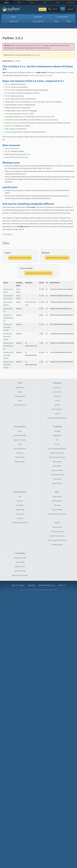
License (57, 414)
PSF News (57, 505)
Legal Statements (46, 590)
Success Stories (38, 21)
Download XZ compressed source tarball (39, 273)
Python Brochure (20, 405)
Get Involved (57, 479)
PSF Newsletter (57, 501)
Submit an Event (57, 545)
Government (20, 514)
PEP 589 (51, 102)
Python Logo (57, 462)
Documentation (63, 17)
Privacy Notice (54, 590)
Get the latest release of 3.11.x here (41, 76)
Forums (57, 444)
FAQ (20, 444)
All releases (57, 388)
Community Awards (57, 475)
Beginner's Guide (20, 440)
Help (20, 401)
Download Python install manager (57, 258)
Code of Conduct (57, 470)
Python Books (20, 457)
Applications (20, 388)
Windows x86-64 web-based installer (8, 365)
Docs (32, 3)
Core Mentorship (20, 571)
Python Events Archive (57, 536)
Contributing (20, 553)
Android (57, 405)
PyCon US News (57, 510)
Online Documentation (12, 149)
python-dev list (20, 567)
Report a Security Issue (20, 575)
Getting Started (20, 396)
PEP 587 (7, 90)
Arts (20, 497)
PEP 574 (7, 99)
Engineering (20, 510)
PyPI (45, 3)
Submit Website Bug (47, 585)
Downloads (38, 17)
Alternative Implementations (57, 418)
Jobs (58, 3)
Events (69, 21)
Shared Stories (57, 483)
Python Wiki (57, 466)
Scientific (20, 518)
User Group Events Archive (57, 540)
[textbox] (56, 9)
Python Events (57, 527)
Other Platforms (57, 409)
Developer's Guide (20, 558)
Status (62, 585)
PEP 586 (33, 102)
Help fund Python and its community (16, 157)
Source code (57, 392)
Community (71, 3)
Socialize (71, 9)
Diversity (57, 431)
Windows (57, 396)
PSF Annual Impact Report (57, 449)
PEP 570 (7, 87)
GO (63, 9)
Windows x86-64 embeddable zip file (8, 346)
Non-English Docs (20, 449)
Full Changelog (7, 234)
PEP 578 (7, 96)
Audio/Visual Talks (20, 436)
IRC (57, 440)
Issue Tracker (20, 562)
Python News (57, 497)
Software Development (20, 523)
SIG (47, 289)
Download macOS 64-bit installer (20, 258)
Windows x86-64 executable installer (8, 355)
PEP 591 (17, 102)
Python (6, 3)
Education (20, 505)
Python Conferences (57, 453)
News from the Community (57, 514)
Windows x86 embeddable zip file (8, 318)
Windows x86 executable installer (7, 327)
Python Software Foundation (36, 590)
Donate (42, 9)
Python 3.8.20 (36, 55)
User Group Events (57, 532)
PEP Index (20, 453)
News (57, 21)
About (14, 17)
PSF (19, 3)
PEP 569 (7, 151)
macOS (57, 401)
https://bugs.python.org (22, 154)
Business (20, 501)
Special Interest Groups (57, 457)
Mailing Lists (57, 436)
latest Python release (43, 48)
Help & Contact (18, 585)
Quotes (20, 392)
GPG (47, 283)
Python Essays (20, 462)
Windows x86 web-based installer (7, 337)
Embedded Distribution (57, 179)
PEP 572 (7, 84)
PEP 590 (7, 93)
